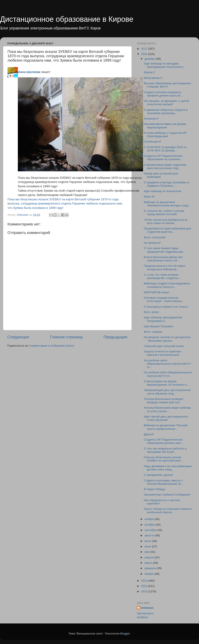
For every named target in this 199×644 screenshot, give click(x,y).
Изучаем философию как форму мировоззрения (165, 126)
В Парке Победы (155, 489)
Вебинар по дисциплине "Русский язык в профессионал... (166, 427)
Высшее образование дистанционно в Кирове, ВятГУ (167, 85)
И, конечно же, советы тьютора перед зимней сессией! (164, 212)
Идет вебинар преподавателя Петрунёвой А (163, 319)
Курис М (149, 197)
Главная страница (66, 337)
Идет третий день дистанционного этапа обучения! (166, 418)
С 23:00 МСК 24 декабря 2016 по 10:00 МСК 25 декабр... (165, 149)
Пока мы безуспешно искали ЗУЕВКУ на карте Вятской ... (164, 459)
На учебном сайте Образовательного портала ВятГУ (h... (167, 364)
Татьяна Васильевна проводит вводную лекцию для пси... (164, 401)
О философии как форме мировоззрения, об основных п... (167, 383)
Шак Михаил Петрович (158, 326)
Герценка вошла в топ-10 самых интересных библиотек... (165, 267)
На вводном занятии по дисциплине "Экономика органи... (167, 339)
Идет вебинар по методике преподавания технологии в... (165, 65)
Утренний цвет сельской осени (164, 346)
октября (150, 525)
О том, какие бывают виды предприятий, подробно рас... (165, 250)
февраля (151, 568)
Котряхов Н (151, 119)
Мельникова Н (153, 78)
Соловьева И (152, 142)
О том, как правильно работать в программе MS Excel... (165, 450)
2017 (145, 49)
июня (148, 546)
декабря (150, 59)
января (149, 574)
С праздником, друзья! (158, 475)
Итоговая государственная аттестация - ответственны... (164, 299)
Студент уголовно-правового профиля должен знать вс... (163, 94)
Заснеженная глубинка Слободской (167, 495)
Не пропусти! (152, 243)
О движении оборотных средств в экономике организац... (166, 111)
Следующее (18, 337)
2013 (145, 591)
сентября (151, 530)
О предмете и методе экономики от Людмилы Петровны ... (167, 184)
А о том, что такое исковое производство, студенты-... (163, 276)
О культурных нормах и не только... (167, 307)
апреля (149, 557)
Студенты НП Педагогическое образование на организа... (163, 158)
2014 (145, 586)
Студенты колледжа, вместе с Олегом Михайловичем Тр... (164, 482)
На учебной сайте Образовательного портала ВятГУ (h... (168, 374)
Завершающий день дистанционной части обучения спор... (167, 392)
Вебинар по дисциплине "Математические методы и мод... (167, 204)
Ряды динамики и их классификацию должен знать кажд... (168, 468)
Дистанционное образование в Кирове (67, 19)
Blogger (125, 634)
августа (150, 535)
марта (149, 563)
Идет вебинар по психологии (163, 191)
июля (148, 541)
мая (147, 552)
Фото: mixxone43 (155, 237)
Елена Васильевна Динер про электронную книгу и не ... (163, 259)
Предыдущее (115, 337)
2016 (145, 54)
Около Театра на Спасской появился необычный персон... (168, 511)
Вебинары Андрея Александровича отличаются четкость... (167, 285)
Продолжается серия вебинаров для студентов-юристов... (168, 230)
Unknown (147, 608)
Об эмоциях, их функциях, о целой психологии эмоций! (166, 103)
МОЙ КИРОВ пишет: (157, 292)
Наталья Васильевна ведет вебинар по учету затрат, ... (167, 409)
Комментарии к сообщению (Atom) (52, 346)
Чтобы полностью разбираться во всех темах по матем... (166, 221)
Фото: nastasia (153, 332)
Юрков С (150, 72)
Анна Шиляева (29, 72)
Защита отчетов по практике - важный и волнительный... (163, 353)
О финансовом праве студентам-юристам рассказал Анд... (165, 166)
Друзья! (149, 434)
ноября (149, 519)
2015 (145, 581)
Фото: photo (151, 312)
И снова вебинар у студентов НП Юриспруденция (165, 135)
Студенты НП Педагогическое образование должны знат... (163, 441)
